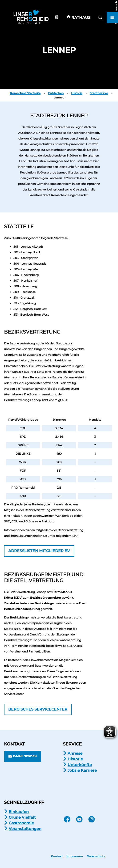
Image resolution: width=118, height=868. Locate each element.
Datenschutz (96, 856)
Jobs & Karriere (82, 770)
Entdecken (56, 93)
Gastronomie (21, 823)
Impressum (75, 856)
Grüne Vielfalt (22, 817)
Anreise (75, 753)
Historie (77, 93)
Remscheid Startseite (25, 93)
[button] (79, 18)
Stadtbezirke (99, 93)
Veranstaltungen (25, 829)
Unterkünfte (80, 765)
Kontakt (57, 856)
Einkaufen (19, 812)
